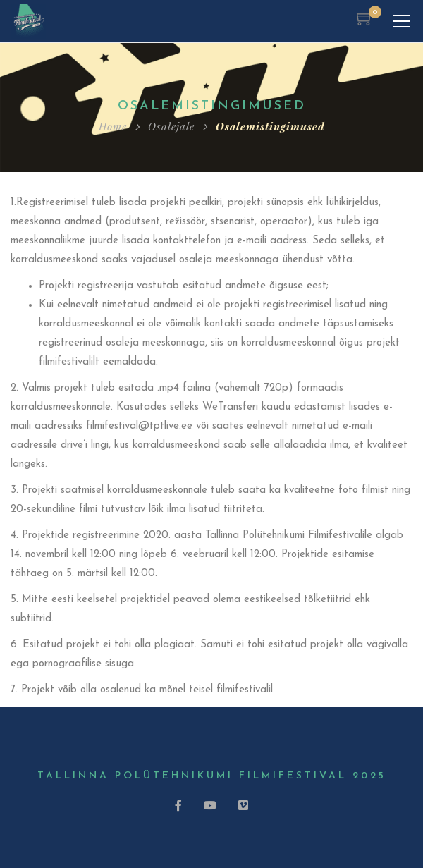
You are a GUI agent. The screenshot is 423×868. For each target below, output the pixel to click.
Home (113, 126)
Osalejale (171, 126)
